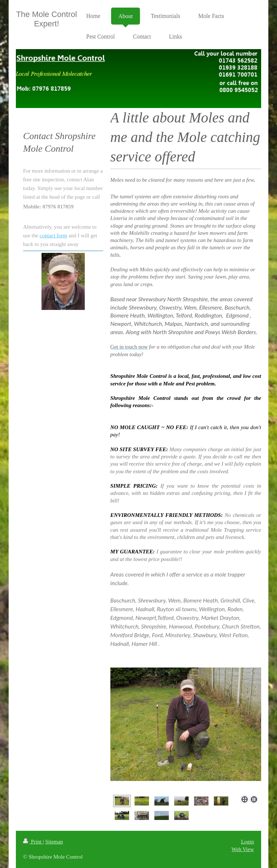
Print (33, 842)
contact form (53, 236)
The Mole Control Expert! (47, 19)
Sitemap (54, 842)
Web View (243, 849)
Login (247, 842)
